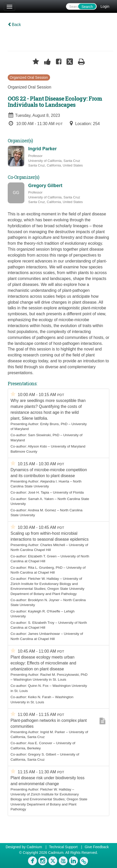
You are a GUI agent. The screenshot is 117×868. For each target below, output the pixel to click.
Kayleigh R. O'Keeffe (44, 611)
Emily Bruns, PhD (54, 424)
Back (14, 25)
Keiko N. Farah (40, 697)
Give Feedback (97, 847)
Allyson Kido (37, 446)
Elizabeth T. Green (42, 556)
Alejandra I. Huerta (55, 481)
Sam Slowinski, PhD (44, 435)
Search (87, 7)
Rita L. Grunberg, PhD (45, 568)
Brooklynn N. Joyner (44, 600)
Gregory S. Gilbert (42, 754)
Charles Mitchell (53, 545)
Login (105, 6)
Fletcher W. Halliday (43, 579)
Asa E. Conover (40, 743)
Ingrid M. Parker (53, 732)
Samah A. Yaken (41, 499)
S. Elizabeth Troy (41, 623)
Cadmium (34, 847)
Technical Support (63, 847)
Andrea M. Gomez (42, 510)
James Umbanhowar (44, 634)
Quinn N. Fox (38, 686)
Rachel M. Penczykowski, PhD (64, 675)
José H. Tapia (38, 492)
